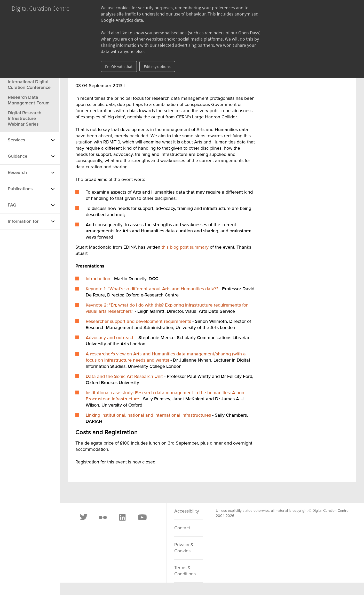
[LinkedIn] (122, 517)
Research (17, 173)
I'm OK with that (119, 66)
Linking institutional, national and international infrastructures (148, 415)
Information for (23, 222)
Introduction (98, 279)
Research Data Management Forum (29, 100)
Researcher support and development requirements (138, 322)
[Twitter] (84, 517)
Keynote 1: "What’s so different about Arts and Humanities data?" (153, 289)
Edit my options (157, 66)
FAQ (12, 205)
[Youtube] (142, 517)
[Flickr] (103, 517)
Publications (20, 189)
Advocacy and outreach (110, 338)
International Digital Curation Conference (29, 85)
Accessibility (187, 511)
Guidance (18, 156)
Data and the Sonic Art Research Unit (124, 377)
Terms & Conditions (185, 571)
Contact (182, 528)
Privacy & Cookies (184, 548)
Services (17, 140)
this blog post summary (186, 247)
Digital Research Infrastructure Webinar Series (25, 119)
